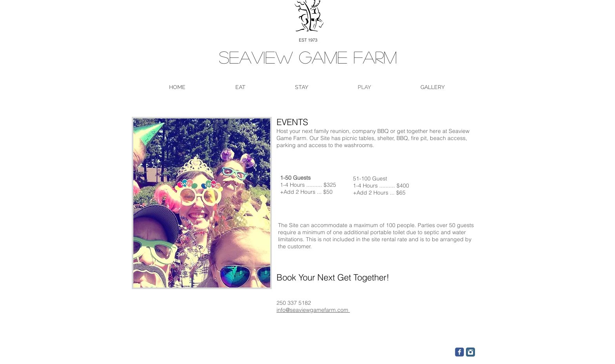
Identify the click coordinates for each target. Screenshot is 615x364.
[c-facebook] (459, 352)
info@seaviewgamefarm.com (313, 310)
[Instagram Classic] (470, 352)
